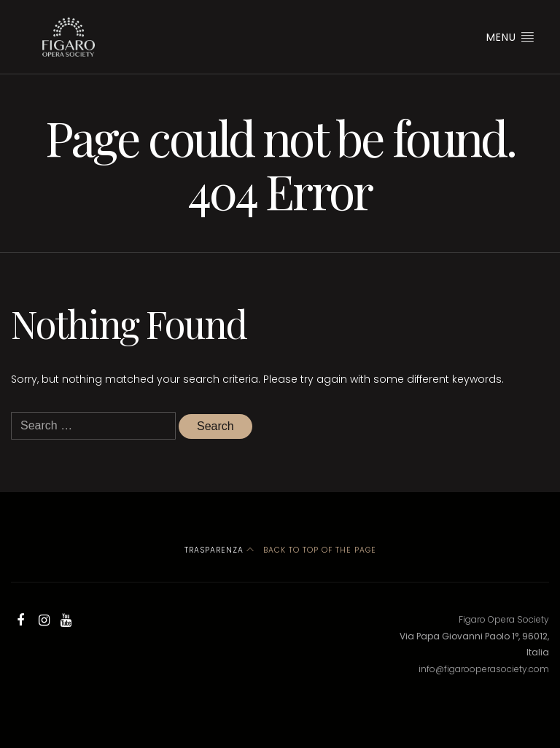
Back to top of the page (311, 550)
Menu (510, 37)
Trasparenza (214, 550)
